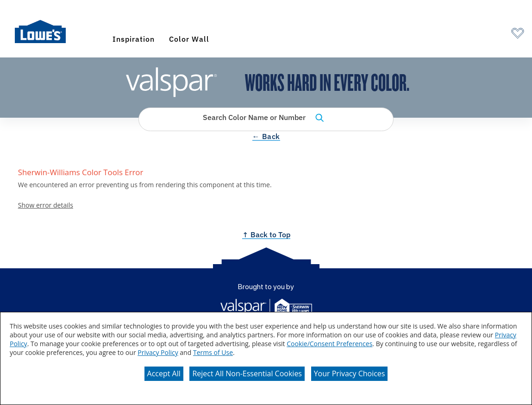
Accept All (164, 373)
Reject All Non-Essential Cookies (247, 373)
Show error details (46, 206)
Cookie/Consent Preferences (329, 344)
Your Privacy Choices (350, 373)
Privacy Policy (158, 352)
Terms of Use (213, 352)
